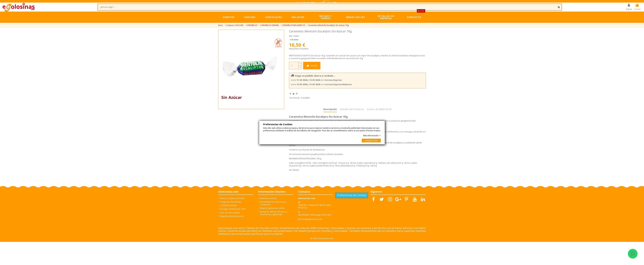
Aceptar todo (371, 140)
